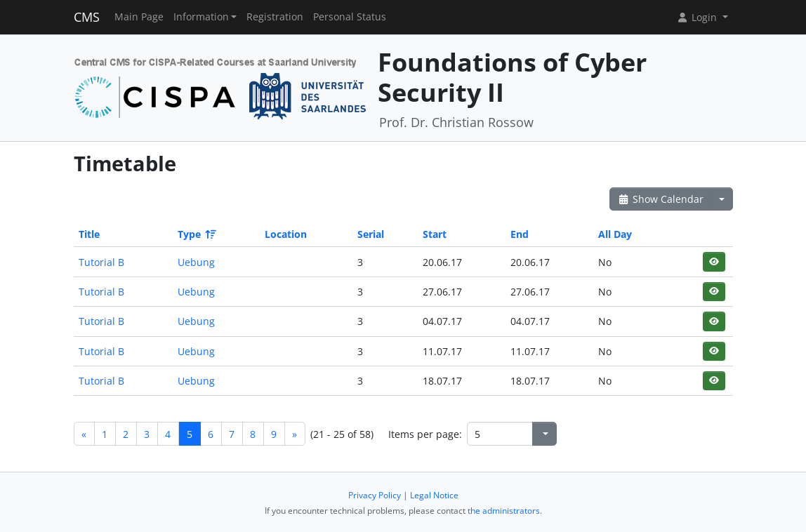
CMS (87, 17)
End (520, 234)
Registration (275, 17)
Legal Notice (434, 495)
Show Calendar (661, 199)
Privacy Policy (375, 495)
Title (89, 234)
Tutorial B (101, 262)
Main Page (139, 17)
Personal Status (350, 17)
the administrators (504, 511)
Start (435, 234)
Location (286, 234)
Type (196, 234)
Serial (371, 234)
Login (698, 17)
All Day (615, 234)
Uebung (196, 262)
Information (201, 17)
